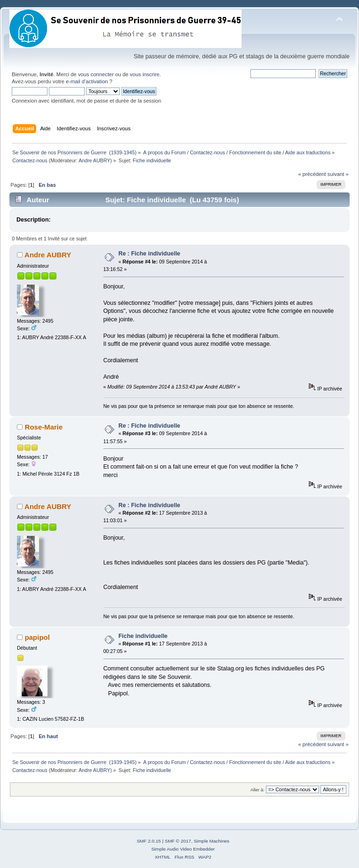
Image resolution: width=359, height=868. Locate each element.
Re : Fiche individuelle (149, 254)
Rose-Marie (44, 427)
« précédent (312, 174)
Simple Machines (211, 841)
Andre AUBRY (94, 160)
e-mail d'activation (87, 81)
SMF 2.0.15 (149, 841)
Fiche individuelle (143, 636)
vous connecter (96, 74)
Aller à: (258, 790)
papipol (37, 637)
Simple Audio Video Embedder (183, 849)
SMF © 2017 (178, 841)
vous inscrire (144, 74)
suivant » (338, 174)
